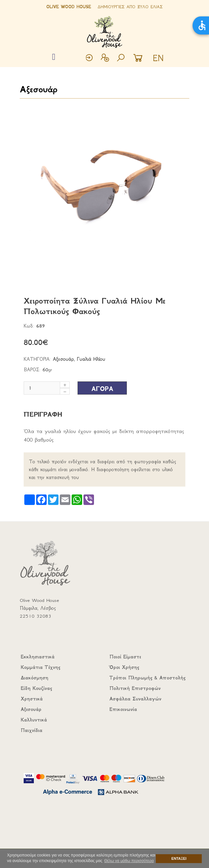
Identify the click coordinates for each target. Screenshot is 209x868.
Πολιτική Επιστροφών (135, 688)
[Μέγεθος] (47, 388)
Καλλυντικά (34, 720)
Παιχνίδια (32, 730)
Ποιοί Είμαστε (125, 657)
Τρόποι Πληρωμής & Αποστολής (147, 678)
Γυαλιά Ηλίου (91, 359)
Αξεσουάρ (38, 89)
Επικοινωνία (123, 709)
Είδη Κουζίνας (36, 688)
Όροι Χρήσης (124, 667)
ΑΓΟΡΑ (102, 389)
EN (158, 58)
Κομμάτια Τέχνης (40, 667)
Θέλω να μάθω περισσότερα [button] (129, 861)
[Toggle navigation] (54, 57)
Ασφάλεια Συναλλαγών (135, 699)
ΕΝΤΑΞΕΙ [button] (179, 858)
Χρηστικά (32, 699)
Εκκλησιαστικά (38, 657)
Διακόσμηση (35, 678)
